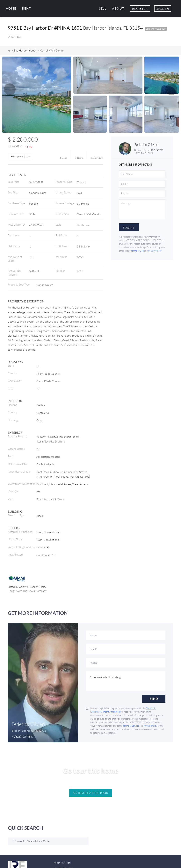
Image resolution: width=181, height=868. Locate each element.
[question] (142, 209)
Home (11, 8)
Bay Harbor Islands (25, 50)
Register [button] (140, 8)
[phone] (142, 193)
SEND (154, 699)
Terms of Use (137, 251)
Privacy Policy (155, 251)
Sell (103, 8)
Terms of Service (131, 726)
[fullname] (142, 174)
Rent (26, 8)
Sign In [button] (163, 8)
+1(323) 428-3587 (144, 153)
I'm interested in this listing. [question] (126, 681)
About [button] (118, 8)
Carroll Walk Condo (52, 50)
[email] (142, 184)
